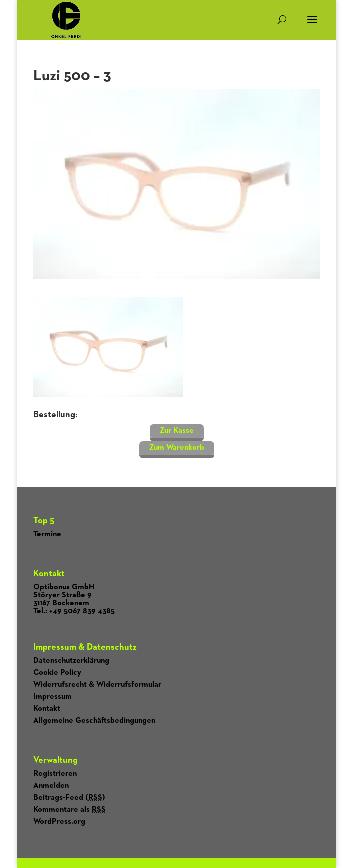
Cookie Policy (57, 673)
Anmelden (51, 786)
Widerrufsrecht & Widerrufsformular (97, 685)
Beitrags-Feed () (69, 798)
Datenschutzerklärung (71, 661)
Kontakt (47, 709)
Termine (47, 534)
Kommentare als (70, 810)
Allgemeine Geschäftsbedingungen (94, 721)
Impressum (53, 697)
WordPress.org (59, 822)
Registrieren (55, 774)
